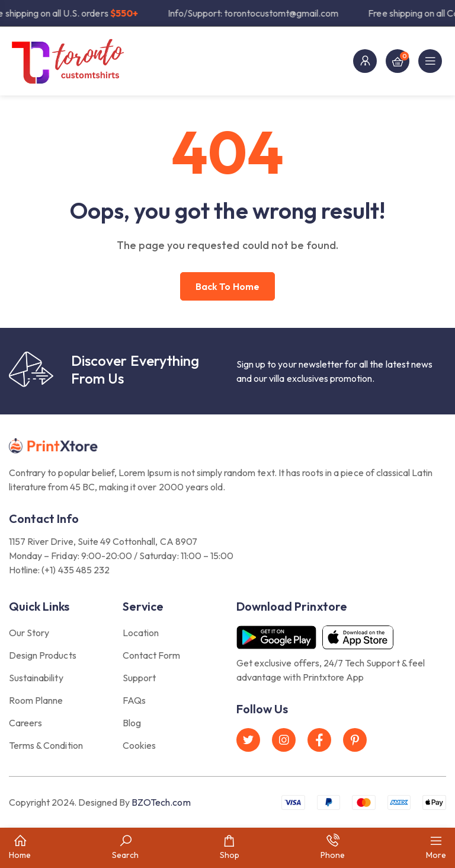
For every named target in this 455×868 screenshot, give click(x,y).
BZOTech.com (161, 802)
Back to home (227, 286)
